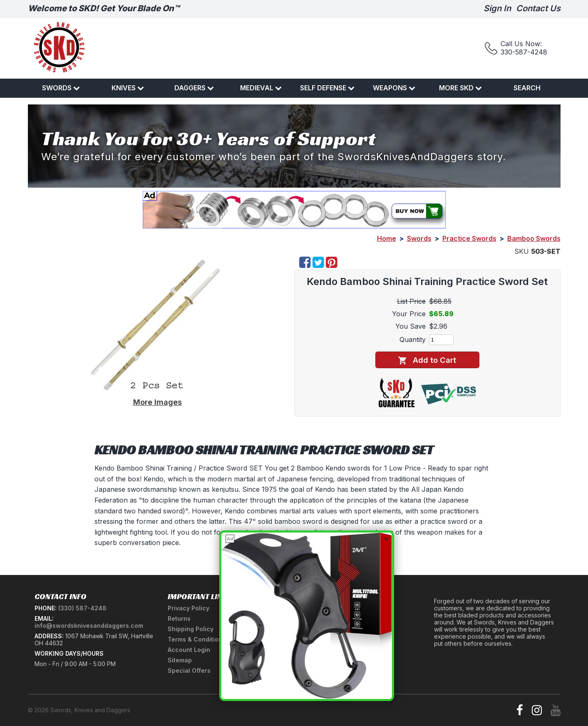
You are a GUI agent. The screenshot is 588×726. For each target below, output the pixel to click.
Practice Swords (469, 238)
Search (527, 88)
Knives (128, 88)
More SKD (460, 88)
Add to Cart (427, 360)
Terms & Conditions (197, 639)
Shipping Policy (191, 629)
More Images (158, 402)
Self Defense (327, 88)
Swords (61, 88)
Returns (179, 618)
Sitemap (180, 660)
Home (387, 238)
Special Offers (189, 670)
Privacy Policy (189, 608)
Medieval (261, 88)
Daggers (194, 88)
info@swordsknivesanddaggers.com (89, 626)
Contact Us (538, 8)
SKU (522, 251)
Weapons (394, 88)
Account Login (189, 650)
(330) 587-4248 (82, 608)
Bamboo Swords (534, 238)
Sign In (497, 8)
